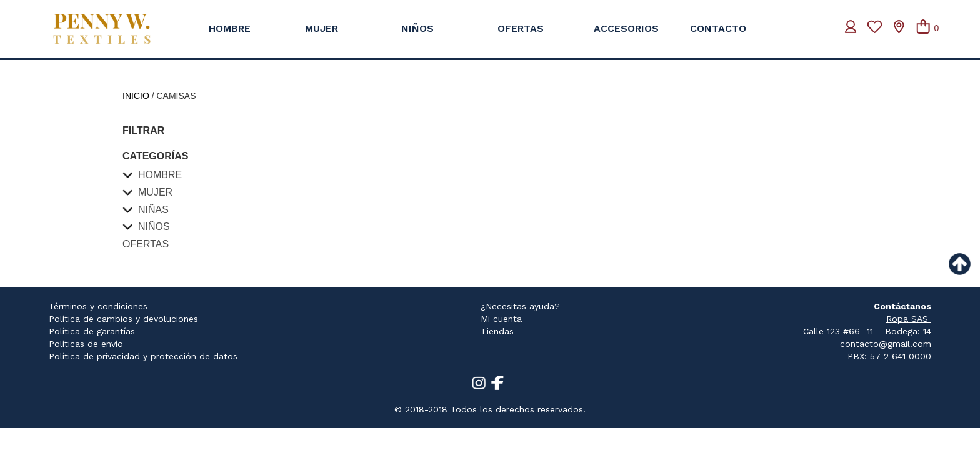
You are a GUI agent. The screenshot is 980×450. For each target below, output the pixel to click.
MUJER (322, 28)
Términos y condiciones (98, 306)
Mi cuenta (501, 319)
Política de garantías (92, 331)
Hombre (160, 175)
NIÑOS (417, 28)
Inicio (136, 96)
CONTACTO (718, 28)
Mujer (155, 192)
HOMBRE (230, 28)
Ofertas (146, 244)
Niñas (153, 210)
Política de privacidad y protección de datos (143, 356)
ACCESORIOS (626, 28)
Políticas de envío (86, 344)
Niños (154, 227)
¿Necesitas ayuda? (520, 306)
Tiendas (497, 331)
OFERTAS (521, 28)
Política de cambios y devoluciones (123, 319)
